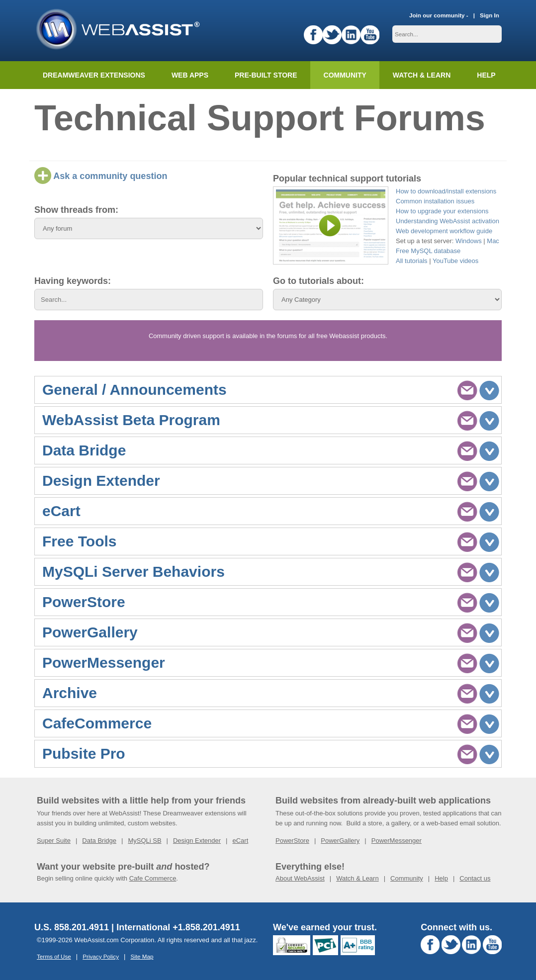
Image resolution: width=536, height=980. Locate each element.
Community (345, 75)
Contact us (475, 878)
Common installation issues (435, 201)
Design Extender (197, 841)
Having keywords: (73, 281)
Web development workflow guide (444, 231)
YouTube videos (455, 261)
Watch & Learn (422, 75)
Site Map (142, 956)
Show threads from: (76, 210)
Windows (469, 241)
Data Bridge (99, 841)
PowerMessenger (397, 841)
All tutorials (412, 261)
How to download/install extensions (446, 191)
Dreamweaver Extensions (94, 75)
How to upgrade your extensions (442, 211)
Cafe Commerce (153, 878)
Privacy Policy (101, 956)
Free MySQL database (428, 251)
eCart (240, 841)
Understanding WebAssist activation (447, 221)
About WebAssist (300, 878)
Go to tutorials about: (318, 281)
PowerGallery (340, 841)
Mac (493, 241)
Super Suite (54, 841)
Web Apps (190, 75)
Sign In (490, 15)
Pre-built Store (266, 75)
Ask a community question (101, 176)
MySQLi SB (144, 841)
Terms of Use (54, 956)
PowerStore (292, 841)
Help (441, 878)
